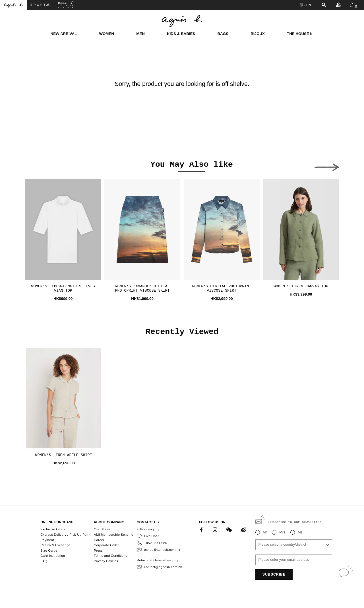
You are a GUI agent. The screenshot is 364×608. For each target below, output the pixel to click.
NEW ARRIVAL (64, 34)
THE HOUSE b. (300, 34)
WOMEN (106, 34)
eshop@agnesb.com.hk (162, 550)
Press (98, 551)
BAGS (223, 34)
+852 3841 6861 (157, 543)
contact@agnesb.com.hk (163, 567)
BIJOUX (258, 34)
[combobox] (294, 545)
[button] (37, 166)
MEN (140, 34)
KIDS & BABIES (181, 34)
